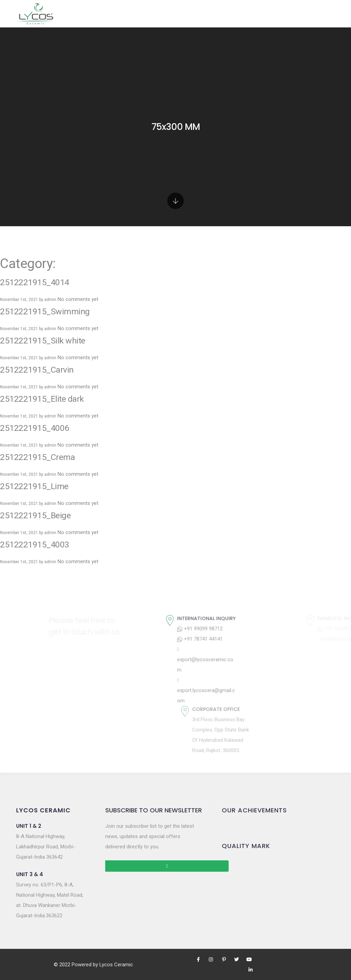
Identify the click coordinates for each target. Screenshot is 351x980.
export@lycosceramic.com (263, 632)
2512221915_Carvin (39, 342)
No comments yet (78, 272)
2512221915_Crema (40, 429)
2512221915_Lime (37, 459)
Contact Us (307, 14)
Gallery (158, 14)
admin (50, 272)
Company (193, 14)
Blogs (271, 14)
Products (118, 14)
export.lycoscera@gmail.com (264, 663)
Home (84, 14)
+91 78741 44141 (258, 612)
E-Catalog (237, 14)
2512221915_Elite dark (44, 371)
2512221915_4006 (37, 400)
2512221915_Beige (37, 488)
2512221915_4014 (37, 255)
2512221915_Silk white (45, 313)
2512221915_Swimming (47, 284)
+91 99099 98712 (258, 601)
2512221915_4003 (37, 517)
